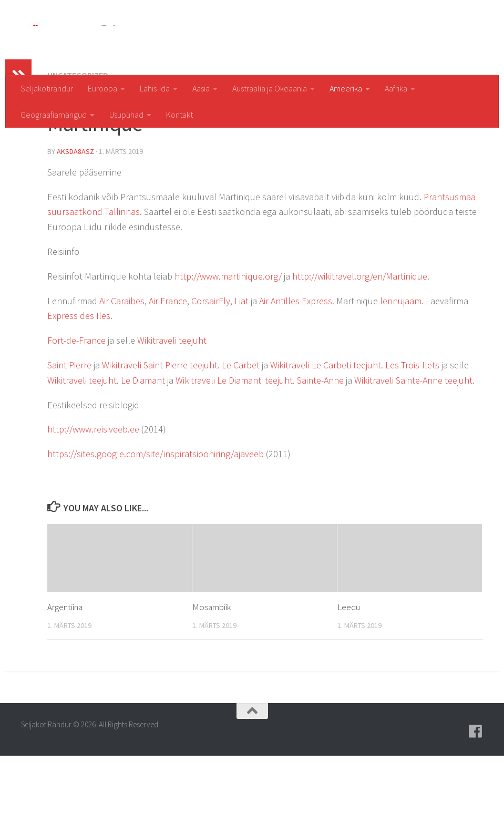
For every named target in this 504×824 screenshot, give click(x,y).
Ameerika (346, 88)
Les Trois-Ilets (412, 433)
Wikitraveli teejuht (172, 409)
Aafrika (396, 88)
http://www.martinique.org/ (228, 344)
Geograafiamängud (54, 115)
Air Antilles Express (296, 369)
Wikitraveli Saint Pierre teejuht (160, 433)
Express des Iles (79, 384)
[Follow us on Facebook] (476, 800)
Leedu (349, 675)
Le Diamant (143, 449)
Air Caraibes (122, 369)
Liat (241, 369)
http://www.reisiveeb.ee (93, 497)
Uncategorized (78, 143)
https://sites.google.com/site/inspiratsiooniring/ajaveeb (156, 522)
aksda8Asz (75, 220)
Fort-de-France (76, 409)
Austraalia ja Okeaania (270, 88)
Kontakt (179, 115)
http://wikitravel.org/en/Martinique (360, 344)
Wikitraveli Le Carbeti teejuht (326, 433)
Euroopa (102, 88)
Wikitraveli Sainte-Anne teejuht (413, 449)
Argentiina (65, 675)
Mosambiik (212, 675)
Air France (168, 369)
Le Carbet (241, 433)
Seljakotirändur (47, 88)
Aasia (201, 88)
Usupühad (126, 115)
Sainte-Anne (320, 449)
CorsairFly (211, 369)
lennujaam (401, 369)
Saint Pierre (69, 433)
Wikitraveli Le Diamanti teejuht (234, 449)
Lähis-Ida (155, 88)
